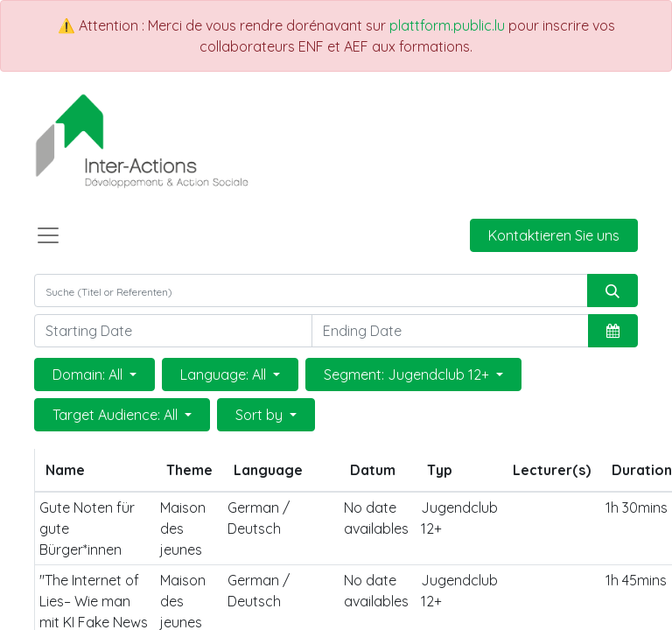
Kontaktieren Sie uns (554, 235)
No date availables (376, 518)
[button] (613, 331)
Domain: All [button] (89, 374)
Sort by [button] (261, 415)
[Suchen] (612, 290)
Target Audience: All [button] (117, 415)
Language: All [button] (225, 374)
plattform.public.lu (447, 25)
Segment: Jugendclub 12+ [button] (408, 374)
